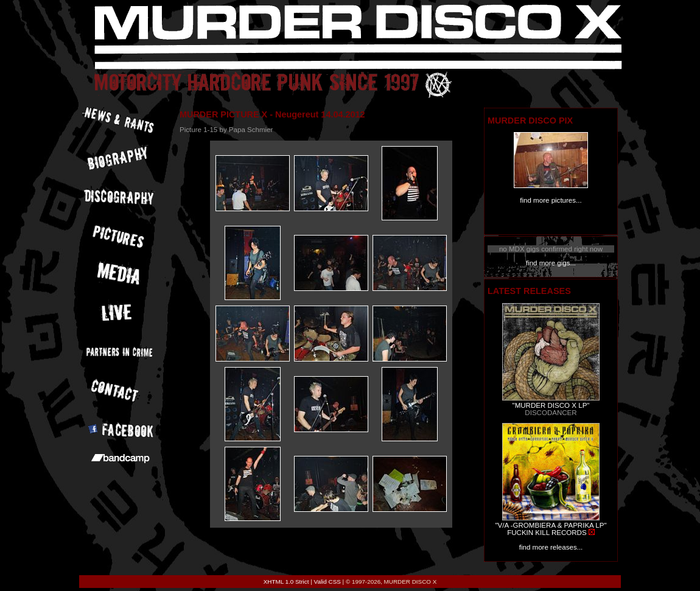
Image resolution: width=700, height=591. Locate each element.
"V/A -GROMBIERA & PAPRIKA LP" (551, 525)
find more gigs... (551, 263)
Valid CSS (327, 582)
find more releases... (551, 547)
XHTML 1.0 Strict (286, 582)
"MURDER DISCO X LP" (551, 405)
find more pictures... (551, 200)
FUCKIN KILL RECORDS (547, 533)
